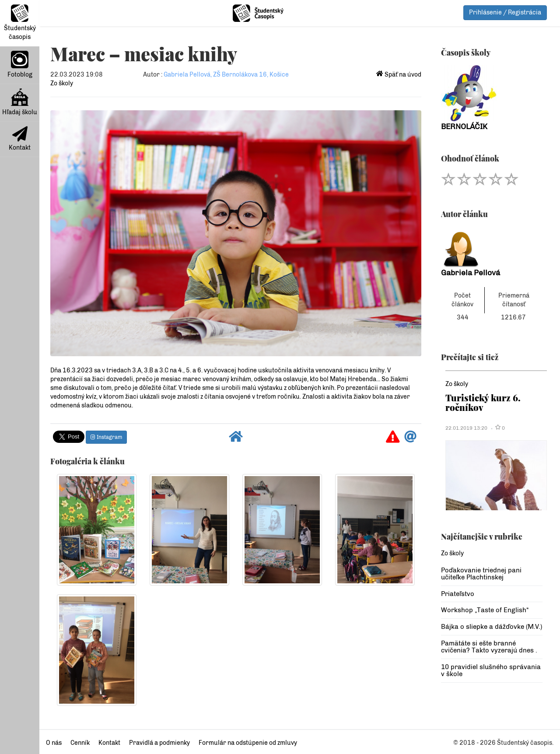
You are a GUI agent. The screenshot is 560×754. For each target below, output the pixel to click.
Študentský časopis (20, 23)
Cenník (80, 743)
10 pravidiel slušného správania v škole (491, 671)
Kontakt (20, 139)
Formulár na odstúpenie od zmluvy (248, 743)
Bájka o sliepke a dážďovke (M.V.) (492, 627)
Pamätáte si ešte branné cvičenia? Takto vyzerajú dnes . (489, 647)
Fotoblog (20, 65)
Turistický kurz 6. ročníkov (483, 402)
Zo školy (62, 83)
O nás (54, 743)
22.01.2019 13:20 (466, 428)
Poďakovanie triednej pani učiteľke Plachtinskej (481, 574)
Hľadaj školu (20, 102)
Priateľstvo (458, 594)
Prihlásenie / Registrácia (505, 12)
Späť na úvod (399, 75)
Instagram (106, 437)
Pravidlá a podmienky (159, 743)
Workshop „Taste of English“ (485, 610)
